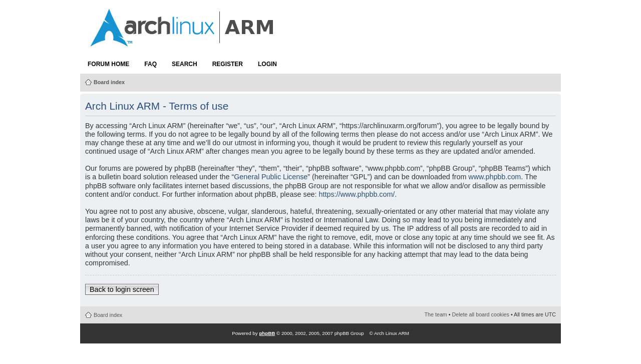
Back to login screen (122, 289)
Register (228, 64)
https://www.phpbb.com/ (357, 194)
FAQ (150, 64)
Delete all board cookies (481, 314)
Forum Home (108, 64)
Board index (109, 82)
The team (436, 314)
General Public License (271, 177)
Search (185, 64)
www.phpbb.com (495, 177)
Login (267, 64)
